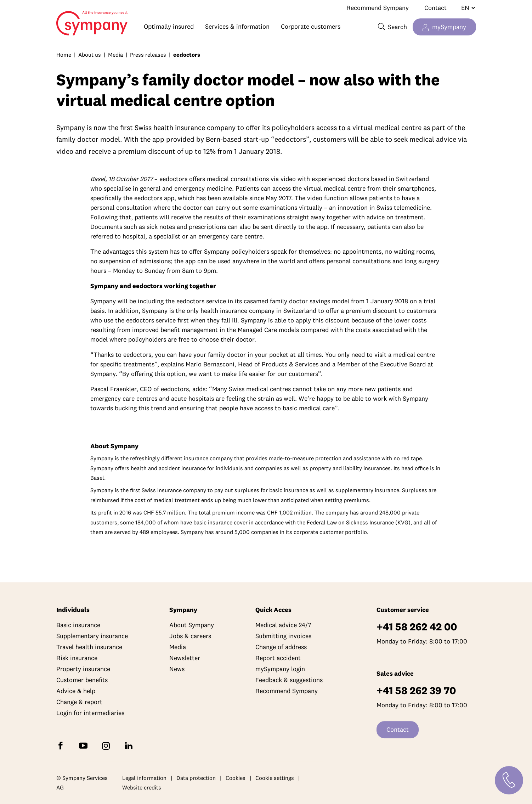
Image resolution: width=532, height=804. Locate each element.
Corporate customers (311, 26)
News (177, 669)
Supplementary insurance (92, 636)
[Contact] (509, 780)
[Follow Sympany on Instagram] (107, 745)
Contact (435, 8)
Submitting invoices (283, 636)
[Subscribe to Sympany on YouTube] (85, 745)
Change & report (79, 702)
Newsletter (185, 658)
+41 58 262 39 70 (416, 691)
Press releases (148, 55)
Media (115, 55)
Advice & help (76, 691)
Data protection (196, 778)
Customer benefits (82, 680)
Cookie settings (275, 778)
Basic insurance (78, 625)
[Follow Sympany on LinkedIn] (130, 745)
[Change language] (465, 8)
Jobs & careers (190, 636)
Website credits (142, 788)
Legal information (144, 778)
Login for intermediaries (90, 713)
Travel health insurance (89, 647)
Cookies (236, 778)
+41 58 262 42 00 (417, 627)
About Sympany (192, 625)
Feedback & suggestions (289, 680)
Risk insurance (77, 658)
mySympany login (280, 669)
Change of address (281, 647)
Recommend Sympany (378, 8)
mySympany (449, 27)
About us (90, 55)
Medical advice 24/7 (283, 625)
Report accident (278, 658)
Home (66, 20)
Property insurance (83, 669)
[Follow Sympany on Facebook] (62, 745)
